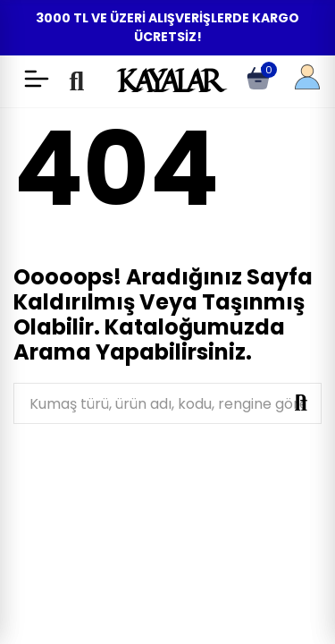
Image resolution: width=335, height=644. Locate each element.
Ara (301, 403)
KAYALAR (167, 80)
